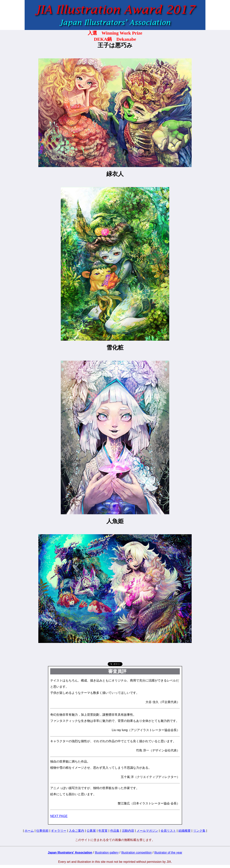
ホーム (29, 831)
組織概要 (185, 831)
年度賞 (103, 831)
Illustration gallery (107, 853)
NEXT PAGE (59, 816)
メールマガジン (147, 831)
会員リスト (168, 831)
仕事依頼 (42, 831)
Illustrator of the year (168, 853)
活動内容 (128, 831)
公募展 (91, 831)
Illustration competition (136, 853)
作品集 (115, 831)
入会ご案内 (76, 831)
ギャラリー (59, 831)
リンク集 (199, 831)
